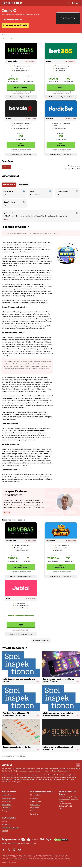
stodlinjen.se (25, 93)
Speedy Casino (36, 801)
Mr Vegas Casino (21, 87)
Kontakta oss (6, 824)
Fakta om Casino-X (9, 185)
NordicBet (61, 145)
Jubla (21, 624)
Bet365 (61, 87)
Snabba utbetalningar (9, 798)
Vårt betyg (6, 167)
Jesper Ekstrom (15, 491)
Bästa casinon (6, 795)
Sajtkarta (5, 831)
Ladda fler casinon (40, 641)
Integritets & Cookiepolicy (10, 828)
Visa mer (6, 219)
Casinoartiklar (6, 808)
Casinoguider (6, 811)
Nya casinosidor (7, 801)
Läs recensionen (30, 61)
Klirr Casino (34, 811)
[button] (78, 765)
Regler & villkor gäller (25, 92)
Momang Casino (36, 795)
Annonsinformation (7, 38)
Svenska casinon (17, 35)
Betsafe (21, 145)
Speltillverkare (6, 805)
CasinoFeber (5, 35)
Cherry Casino (35, 805)
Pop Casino (34, 798)
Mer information (24, 185)
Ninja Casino (35, 808)
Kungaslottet (61, 566)
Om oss (4, 821)
